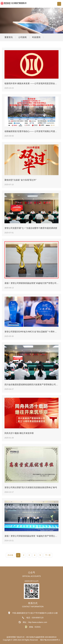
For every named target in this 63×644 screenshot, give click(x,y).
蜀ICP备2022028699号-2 (50, 640)
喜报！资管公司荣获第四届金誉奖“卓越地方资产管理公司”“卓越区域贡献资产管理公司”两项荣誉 (32, 283)
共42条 (10, 555)
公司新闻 (22, 37)
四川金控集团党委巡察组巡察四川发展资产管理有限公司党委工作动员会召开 (32, 385)
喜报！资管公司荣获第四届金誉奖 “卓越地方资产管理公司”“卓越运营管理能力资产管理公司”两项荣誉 (32, 536)
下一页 (48, 555)
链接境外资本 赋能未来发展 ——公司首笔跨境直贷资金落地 (32, 84)
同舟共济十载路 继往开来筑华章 (19, 433)
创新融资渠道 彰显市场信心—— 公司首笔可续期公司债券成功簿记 (32, 131)
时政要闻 (36, 37)
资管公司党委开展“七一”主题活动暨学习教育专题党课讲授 (31, 228)
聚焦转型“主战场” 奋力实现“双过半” (21, 180)
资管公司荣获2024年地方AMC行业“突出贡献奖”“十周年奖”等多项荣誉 (32, 332)
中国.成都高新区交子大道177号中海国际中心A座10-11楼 (35, 613)
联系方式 (33, 603)
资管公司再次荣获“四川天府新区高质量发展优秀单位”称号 (31, 488)
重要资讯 (9, 37)
